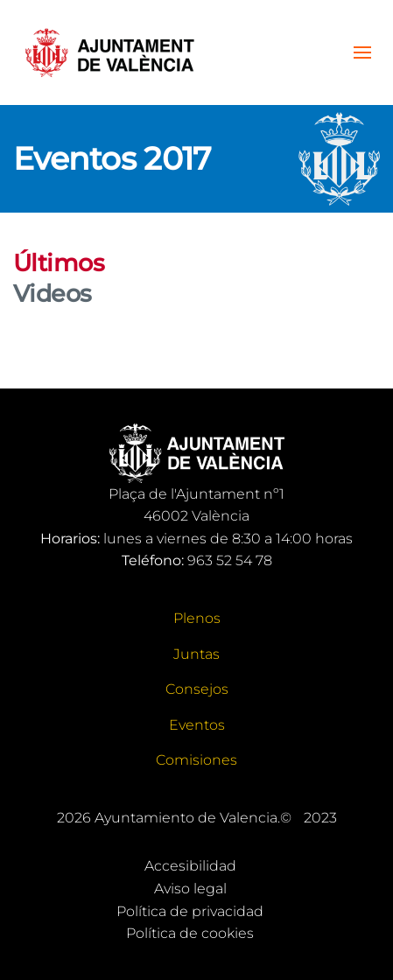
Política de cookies (190, 933)
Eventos (197, 725)
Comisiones (196, 760)
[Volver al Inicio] (109, 52)
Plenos (197, 618)
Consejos (197, 689)
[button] (362, 52)
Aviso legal (190, 889)
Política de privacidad (190, 911)
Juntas (196, 654)
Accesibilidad (190, 866)
